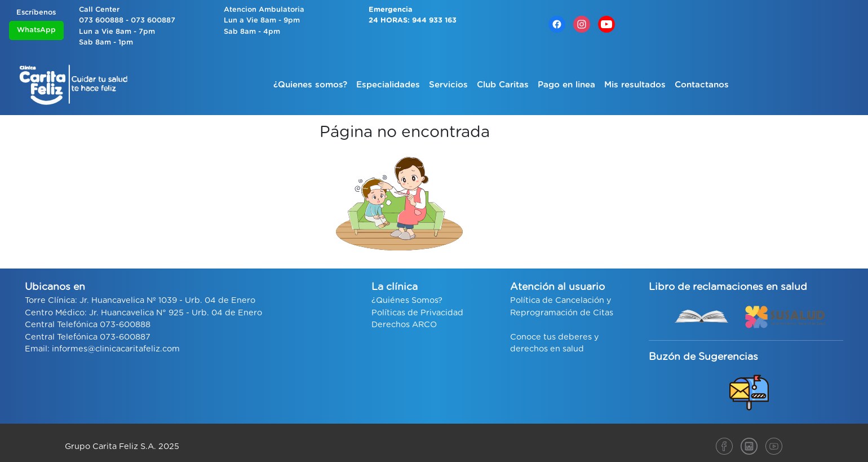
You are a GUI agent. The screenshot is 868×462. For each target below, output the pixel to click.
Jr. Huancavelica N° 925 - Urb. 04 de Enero (176, 313)
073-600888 (125, 325)
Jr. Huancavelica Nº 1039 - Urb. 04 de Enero (167, 300)
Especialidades (388, 85)
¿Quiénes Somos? (407, 300)
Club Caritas (503, 85)
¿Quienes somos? (310, 85)
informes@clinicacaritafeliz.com (116, 349)
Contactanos (702, 85)
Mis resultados (635, 85)
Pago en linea (566, 85)
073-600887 (125, 337)
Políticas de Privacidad (417, 313)
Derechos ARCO (404, 325)
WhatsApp (36, 30)
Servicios (448, 85)
